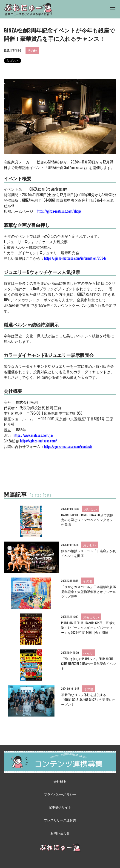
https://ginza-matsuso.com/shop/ (59, 211)
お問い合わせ (60, 833)
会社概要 (60, 781)
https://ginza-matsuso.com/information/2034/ (75, 258)
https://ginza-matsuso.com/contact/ (68, 446)
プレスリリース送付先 (60, 820)
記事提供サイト (60, 807)
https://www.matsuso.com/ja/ (33, 435)
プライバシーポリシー (60, 794)
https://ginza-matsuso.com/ (39, 441)
